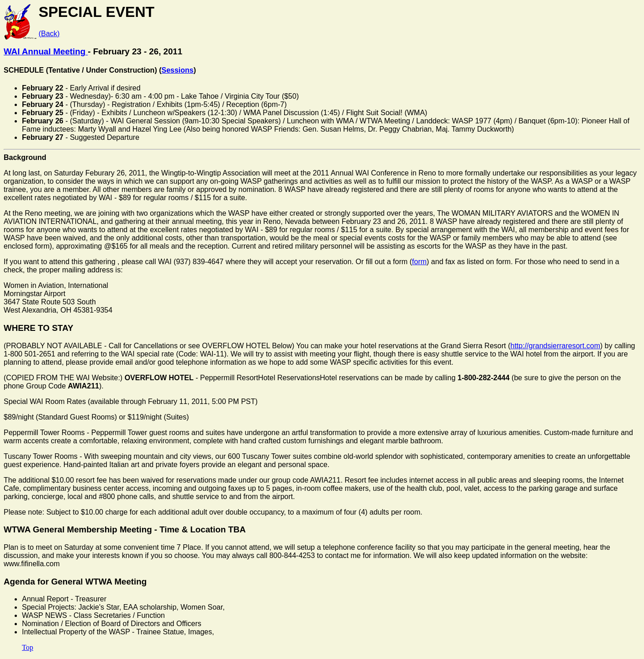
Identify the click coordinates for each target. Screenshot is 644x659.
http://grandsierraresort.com (556, 346)
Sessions (178, 70)
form (419, 262)
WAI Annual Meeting (46, 51)
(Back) (49, 34)
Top (28, 647)
